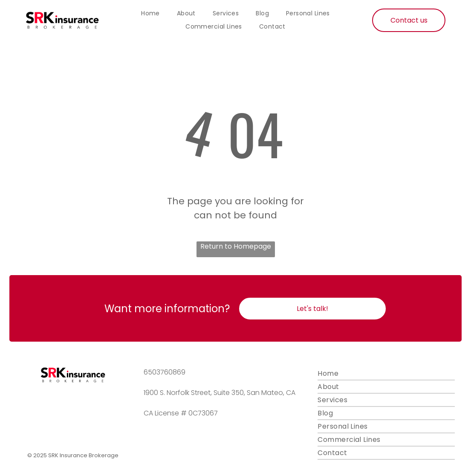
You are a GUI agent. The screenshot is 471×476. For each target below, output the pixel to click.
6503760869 (165, 372)
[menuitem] (150, 14)
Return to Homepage (236, 246)
